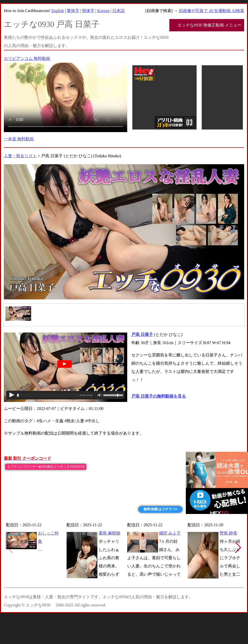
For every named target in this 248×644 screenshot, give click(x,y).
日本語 (118, 11)
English (58, 11)
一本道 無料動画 (19, 139)
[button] (238, 548)
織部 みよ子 (170, 533)
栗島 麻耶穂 (109, 533)
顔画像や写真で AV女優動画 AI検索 (212, 11)
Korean (103, 11)
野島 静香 (228, 533)
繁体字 (73, 11)
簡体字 (88, 11)
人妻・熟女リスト (20, 156)
